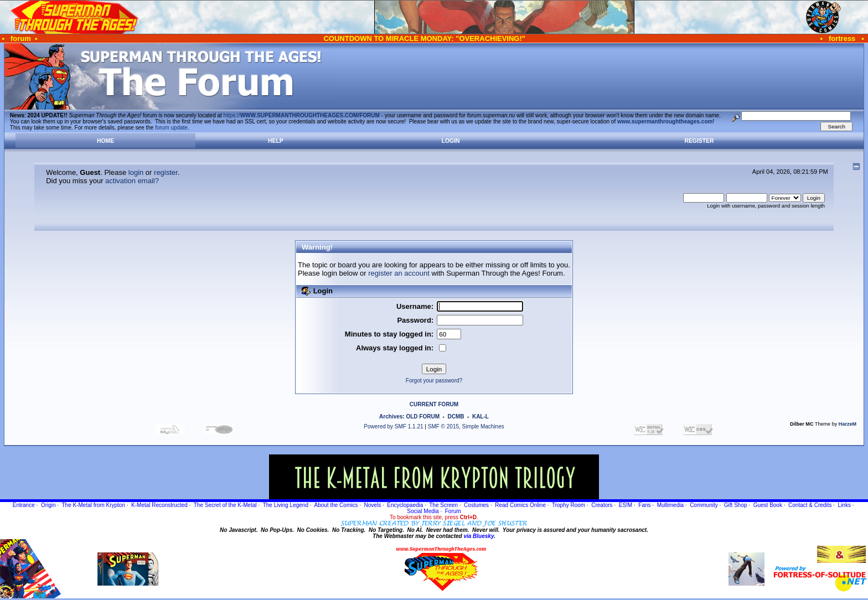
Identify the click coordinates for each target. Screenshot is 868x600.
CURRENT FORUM (434, 404)
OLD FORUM (423, 417)
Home (105, 141)
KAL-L (480, 417)
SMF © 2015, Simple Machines (466, 426)
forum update (171, 128)
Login (451, 141)
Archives (391, 417)
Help (276, 141)
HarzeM (848, 424)
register (166, 172)
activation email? (132, 181)
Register (699, 141)
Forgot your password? (434, 381)
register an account (399, 273)
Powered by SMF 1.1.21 (393, 426)
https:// (302, 115)
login (136, 172)
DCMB (456, 417)
